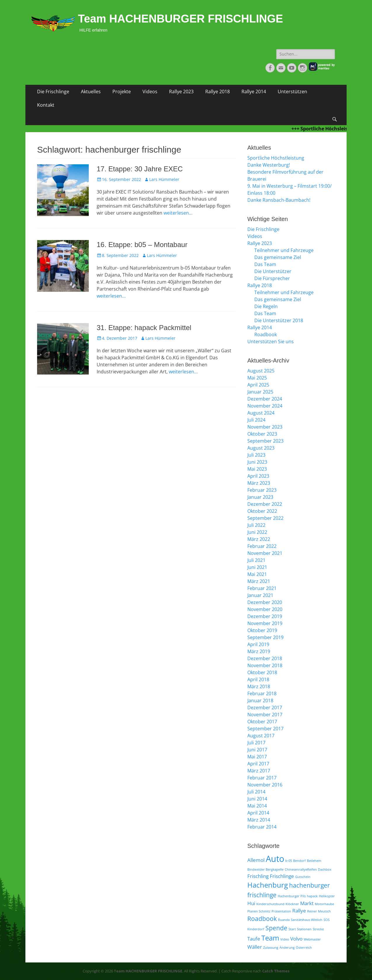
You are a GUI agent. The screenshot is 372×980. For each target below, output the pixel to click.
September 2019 (265, 637)
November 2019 (265, 623)
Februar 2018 (262, 693)
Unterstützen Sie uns (271, 341)
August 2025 (261, 371)
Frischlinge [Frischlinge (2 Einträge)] (282, 876)
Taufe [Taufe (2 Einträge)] (254, 939)
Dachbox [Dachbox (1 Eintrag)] (325, 869)
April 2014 (258, 813)
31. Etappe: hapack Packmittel (144, 328)
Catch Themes (276, 971)
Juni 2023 (257, 462)
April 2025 (258, 385)
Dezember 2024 (265, 399)
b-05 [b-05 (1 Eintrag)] (289, 861)
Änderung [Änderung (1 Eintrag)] (287, 948)
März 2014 (259, 820)
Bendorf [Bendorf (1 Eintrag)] (299, 861)
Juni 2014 (257, 799)
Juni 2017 (257, 750)
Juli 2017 (256, 743)
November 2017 (265, 715)
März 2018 (259, 686)
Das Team (265, 264)
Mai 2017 (257, 757)
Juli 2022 (256, 525)
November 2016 (265, 785)
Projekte (122, 92)
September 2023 (265, 441)
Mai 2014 (257, 806)
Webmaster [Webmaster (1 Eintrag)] (312, 939)
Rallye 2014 (254, 92)
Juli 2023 (256, 455)
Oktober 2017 (262, 722)
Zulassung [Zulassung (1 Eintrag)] (271, 948)
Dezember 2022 (265, 504)
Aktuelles (91, 92)
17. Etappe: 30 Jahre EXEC (140, 169)
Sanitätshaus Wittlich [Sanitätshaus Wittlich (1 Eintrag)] (307, 920)
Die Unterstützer (273, 271)
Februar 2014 (262, 827)
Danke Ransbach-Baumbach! (279, 200)
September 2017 (265, 729)
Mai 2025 (257, 378)
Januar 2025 (260, 392)
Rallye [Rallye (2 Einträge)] (299, 911)
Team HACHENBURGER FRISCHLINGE (180, 19)
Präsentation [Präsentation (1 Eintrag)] (281, 911)
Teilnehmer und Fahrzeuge (284, 250)
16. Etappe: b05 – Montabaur (142, 245)
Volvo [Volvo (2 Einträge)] (296, 939)
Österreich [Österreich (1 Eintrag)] (304, 948)
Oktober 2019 (262, 630)
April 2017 (258, 764)
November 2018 (265, 665)
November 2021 (265, 553)
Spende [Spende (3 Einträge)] (276, 928)
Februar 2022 (262, 546)
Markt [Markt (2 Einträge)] (307, 903)
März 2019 (259, 651)
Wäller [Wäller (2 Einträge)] (255, 947)
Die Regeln (266, 306)
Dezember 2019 (265, 616)
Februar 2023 (262, 490)
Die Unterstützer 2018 (279, 320)
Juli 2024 (256, 420)
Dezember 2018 (265, 658)
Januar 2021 (260, 595)
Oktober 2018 (262, 672)
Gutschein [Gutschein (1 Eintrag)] (303, 877)
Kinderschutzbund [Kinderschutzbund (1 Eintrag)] (270, 904)
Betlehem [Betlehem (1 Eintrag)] (314, 861)
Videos (150, 92)
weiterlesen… (178, 213)
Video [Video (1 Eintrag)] (285, 939)
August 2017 (261, 736)
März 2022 (259, 539)
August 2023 (261, 448)
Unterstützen (292, 92)
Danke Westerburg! (269, 165)
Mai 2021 (257, 574)
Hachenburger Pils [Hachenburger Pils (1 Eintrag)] (292, 896)
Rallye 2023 (181, 92)
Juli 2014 (256, 792)
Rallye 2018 (218, 92)
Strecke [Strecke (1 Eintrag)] (318, 929)
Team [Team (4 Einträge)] (270, 938)
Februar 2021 (262, 588)
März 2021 (259, 581)
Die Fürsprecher (272, 278)
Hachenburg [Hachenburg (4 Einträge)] (268, 885)
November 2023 (265, 427)
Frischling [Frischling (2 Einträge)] (258, 876)
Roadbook (266, 334)
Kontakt (46, 105)
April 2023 (258, 476)
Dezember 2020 (265, 602)
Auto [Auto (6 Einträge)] (275, 859)
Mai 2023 (257, 469)
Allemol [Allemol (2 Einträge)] (256, 860)
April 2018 (258, 679)
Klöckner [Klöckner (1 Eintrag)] (292, 904)
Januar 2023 (260, 497)
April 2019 (258, 644)
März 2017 (259, 771)
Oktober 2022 (262, 511)
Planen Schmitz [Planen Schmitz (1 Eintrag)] (259, 911)
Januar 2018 (260, 701)
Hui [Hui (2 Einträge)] (251, 903)
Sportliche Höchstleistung (276, 158)
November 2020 (265, 609)
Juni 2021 (257, 567)
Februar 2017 (262, 778)
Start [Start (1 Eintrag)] (292, 929)
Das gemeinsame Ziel (278, 257)
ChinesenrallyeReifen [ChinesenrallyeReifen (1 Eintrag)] (301, 869)
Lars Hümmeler (164, 179)
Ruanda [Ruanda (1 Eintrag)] (284, 920)
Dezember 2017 (265, 708)
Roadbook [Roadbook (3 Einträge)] (262, 919)
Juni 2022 (257, 532)
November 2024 (265, 406)
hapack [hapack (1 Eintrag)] (312, 896)
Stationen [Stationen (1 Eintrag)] (304, 929)
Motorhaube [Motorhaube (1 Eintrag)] (324, 904)
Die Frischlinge (53, 92)
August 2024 (261, 413)
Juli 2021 (256, 560)
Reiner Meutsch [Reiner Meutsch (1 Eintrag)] (319, 911)
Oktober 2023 (262, 434)
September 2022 (265, 518)
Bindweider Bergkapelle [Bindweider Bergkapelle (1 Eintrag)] (265, 869)
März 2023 (259, 483)
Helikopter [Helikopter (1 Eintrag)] (327, 896)
